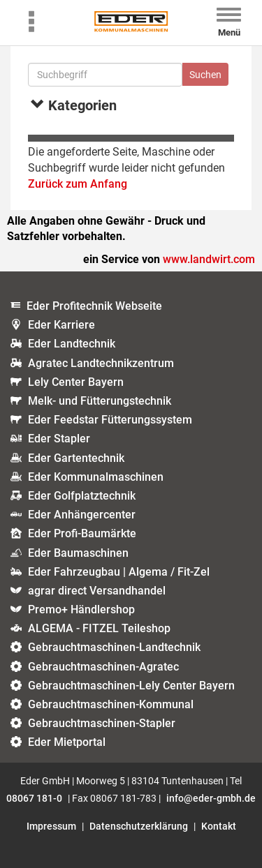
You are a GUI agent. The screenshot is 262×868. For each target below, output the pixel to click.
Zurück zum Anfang (78, 184)
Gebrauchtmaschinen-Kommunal (111, 704)
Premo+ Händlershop (81, 609)
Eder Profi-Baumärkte (82, 533)
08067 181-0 (34, 798)
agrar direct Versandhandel (97, 591)
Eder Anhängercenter (82, 515)
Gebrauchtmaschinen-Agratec (103, 667)
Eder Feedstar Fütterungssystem (110, 420)
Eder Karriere (61, 325)
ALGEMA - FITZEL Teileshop (99, 628)
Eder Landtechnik (72, 344)
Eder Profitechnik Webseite (94, 306)
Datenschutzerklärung (139, 826)
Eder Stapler (59, 439)
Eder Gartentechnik (76, 458)
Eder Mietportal (67, 742)
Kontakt (219, 826)
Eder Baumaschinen (78, 553)
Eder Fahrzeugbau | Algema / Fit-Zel (119, 572)
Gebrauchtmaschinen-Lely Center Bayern (131, 686)
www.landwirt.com (209, 259)
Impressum (51, 826)
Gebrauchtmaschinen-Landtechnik (114, 647)
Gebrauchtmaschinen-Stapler (102, 723)
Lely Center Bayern (76, 382)
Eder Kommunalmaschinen (96, 477)
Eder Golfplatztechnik (82, 496)
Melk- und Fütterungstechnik (100, 401)
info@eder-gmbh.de (211, 798)
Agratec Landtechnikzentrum (101, 363)
